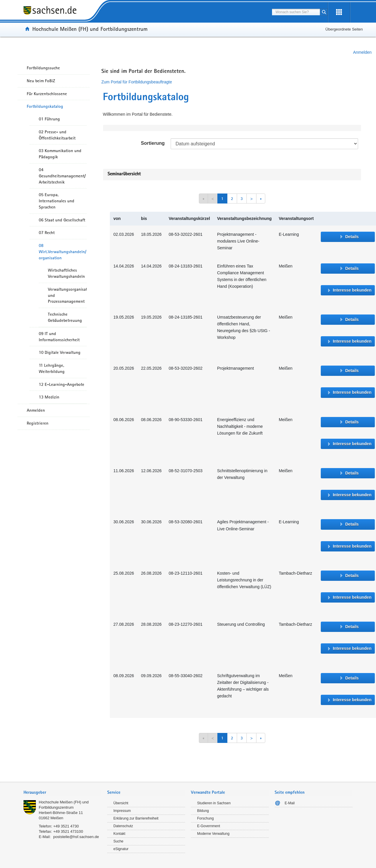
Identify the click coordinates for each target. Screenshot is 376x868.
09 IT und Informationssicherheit (59, 337)
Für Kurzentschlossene (47, 94)
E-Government (209, 826)
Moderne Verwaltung (213, 834)
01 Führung (49, 119)
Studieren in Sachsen (214, 803)
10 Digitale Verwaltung (60, 352)
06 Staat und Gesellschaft (62, 220)
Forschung (205, 818)
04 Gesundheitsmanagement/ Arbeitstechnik (62, 176)
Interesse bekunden (352, 290)
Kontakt (119, 834)
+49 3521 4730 (66, 826)
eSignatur (121, 849)
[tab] (62, 793)
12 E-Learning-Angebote (62, 384)
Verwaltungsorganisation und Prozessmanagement (67, 295)
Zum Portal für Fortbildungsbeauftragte (137, 82)
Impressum (122, 811)
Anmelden (362, 52)
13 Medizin (49, 397)
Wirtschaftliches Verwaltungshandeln (66, 273)
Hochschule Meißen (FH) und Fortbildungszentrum (90, 29)
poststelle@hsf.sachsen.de (76, 837)
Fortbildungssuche (43, 68)
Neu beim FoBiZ (41, 81)
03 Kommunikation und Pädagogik (60, 154)
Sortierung (153, 143)
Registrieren (38, 423)
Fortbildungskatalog (45, 106)
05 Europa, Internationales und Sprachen (57, 201)
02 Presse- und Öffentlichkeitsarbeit (57, 135)
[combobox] (296, 12)
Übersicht (121, 803)
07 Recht (47, 233)
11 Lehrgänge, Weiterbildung (52, 368)
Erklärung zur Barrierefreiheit (136, 818)
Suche (118, 841)
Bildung (203, 811)
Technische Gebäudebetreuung (65, 317)
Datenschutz (123, 826)
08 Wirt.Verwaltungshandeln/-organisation (63, 252)
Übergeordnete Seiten (344, 29)
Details (352, 237)
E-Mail (290, 803)
